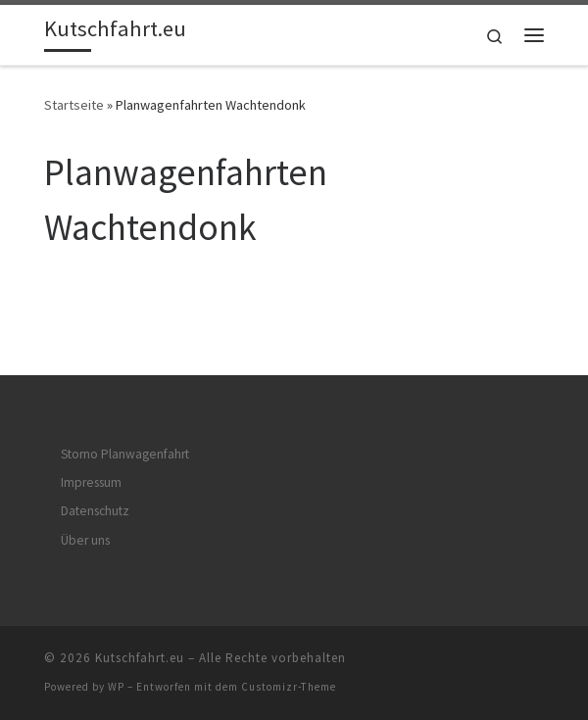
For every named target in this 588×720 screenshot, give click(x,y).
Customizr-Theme (289, 687)
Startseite (74, 105)
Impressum (91, 482)
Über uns (85, 540)
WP (116, 687)
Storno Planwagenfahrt (125, 454)
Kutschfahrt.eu (140, 658)
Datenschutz (95, 511)
